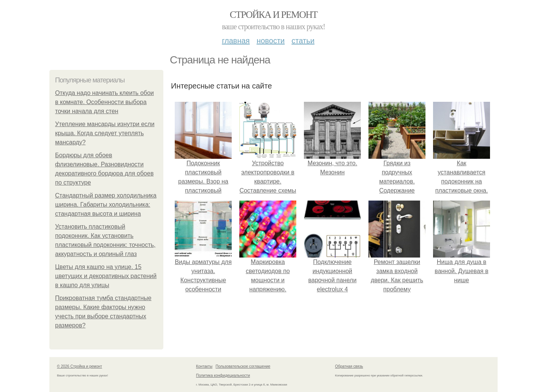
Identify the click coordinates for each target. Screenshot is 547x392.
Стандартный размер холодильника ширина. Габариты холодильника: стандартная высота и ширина (106, 205)
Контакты (204, 366)
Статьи (303, 41)
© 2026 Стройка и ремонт (80, 366)
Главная (236, 41)
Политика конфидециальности (223, 375)
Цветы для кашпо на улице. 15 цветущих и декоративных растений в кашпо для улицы (106, 276)
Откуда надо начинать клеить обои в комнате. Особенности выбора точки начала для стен (104, 102)
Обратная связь (349, 366)
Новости (270, 41)
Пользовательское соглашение (243, 366)
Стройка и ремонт (274, 15)
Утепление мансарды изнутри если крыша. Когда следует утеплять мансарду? (105, 133)
